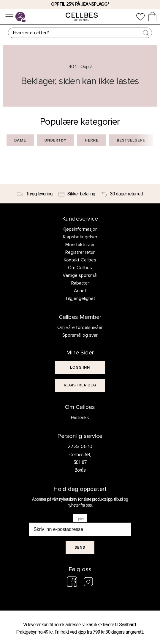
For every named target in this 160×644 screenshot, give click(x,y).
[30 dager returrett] (122, 194)
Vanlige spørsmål (80, 275)
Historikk (80, 417)
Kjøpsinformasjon (80, 229)
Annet (80, 291)
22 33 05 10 (80, 447)
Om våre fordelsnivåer (80, 327)
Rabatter (80, 283)
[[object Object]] (80, 367)
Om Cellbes (80, 268)
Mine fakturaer (80, 245)
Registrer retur (80, 252)
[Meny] (9, 17)
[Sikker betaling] (77, 194)
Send (80, 547)
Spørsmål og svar (80, 335)
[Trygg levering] (35, 194)
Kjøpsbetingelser (80, 237)
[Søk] (80, 33)
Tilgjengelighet (80, 298)
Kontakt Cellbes (80, 260)
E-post (80, 519)
